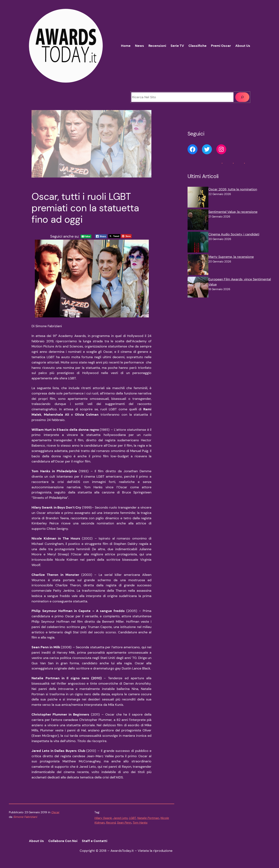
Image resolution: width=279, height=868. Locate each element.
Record (111, 823)
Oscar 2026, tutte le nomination (233, 189)
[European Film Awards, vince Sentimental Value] (198, 288)
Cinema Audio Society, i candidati (234, 234)
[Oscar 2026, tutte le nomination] (198, 198)
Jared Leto (121, 818)
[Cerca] (242, 97)
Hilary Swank (103, 818)
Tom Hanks (140, 823)
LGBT (132, 818)
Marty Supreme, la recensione (231, 257)
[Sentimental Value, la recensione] (198, 220)
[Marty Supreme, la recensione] (198, 265)
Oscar (56, 812)
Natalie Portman (148, 818)
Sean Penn (124, 823)
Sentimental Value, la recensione (233, 212)
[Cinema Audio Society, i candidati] (198, 243)
